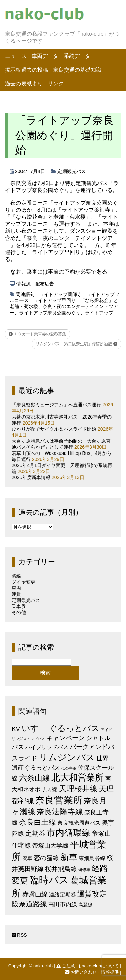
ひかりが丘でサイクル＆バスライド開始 (54, 429)
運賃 (16, 594)
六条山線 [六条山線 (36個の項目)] (35, 778)
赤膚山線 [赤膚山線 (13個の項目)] (35, 894)
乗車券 (19, 606)
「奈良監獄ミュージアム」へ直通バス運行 (56, 405)
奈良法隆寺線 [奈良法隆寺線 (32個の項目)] (60, 812)
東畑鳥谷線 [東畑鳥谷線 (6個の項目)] (92, 858)
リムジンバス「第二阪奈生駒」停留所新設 (76, 344)
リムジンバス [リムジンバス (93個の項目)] (67, 757)
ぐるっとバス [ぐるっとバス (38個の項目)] (74, 728)
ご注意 (66, 966)
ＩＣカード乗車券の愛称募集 (37, 334)
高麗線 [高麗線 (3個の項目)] (85, 905)
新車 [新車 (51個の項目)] (69, 857)
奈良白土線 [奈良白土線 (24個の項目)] (38, 822)
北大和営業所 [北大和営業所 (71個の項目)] (78, 777)
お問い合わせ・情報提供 (92, 972)
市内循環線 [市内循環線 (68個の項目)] (69, 833)
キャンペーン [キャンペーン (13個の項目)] (66, 738)
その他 (19, 612)
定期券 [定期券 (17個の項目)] (35, 833)
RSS (19, 935)
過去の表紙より (24, 84)
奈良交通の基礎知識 (77, 70)
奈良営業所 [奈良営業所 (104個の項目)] (59, 800)
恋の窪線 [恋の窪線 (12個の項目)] (46, 858)
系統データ (77, 56)
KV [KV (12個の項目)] (16, 729)
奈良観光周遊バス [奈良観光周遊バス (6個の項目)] (79, 823)
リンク (56, 84)
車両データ (45, 56)
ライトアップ (99, 313)
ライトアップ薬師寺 (60, 294)
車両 (16, 588)
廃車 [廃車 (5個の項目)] (27, 858)
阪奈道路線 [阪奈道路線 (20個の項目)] (29, 904)
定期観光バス (72, 171)
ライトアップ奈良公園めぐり (50, 313)
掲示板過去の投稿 (27, 70)
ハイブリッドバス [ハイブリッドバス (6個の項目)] (47, 747)
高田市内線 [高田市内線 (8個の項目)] (63, 904)
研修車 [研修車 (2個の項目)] (84, 870)
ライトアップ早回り (54, 300)
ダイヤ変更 (24, 582)
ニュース (16, 56)
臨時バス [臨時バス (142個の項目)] (49, 880)
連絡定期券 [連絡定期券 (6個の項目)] (62, 894)
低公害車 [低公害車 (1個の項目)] (69, 768)
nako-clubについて (99, 966)
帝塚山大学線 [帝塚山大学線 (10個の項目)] (50, 846)
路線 (16, 576)
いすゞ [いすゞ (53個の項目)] (35, 728)
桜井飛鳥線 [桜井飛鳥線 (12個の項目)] (61, 869)
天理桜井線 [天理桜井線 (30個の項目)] (78, 789)
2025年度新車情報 (31, 477)
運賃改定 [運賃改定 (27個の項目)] (92, 894)
